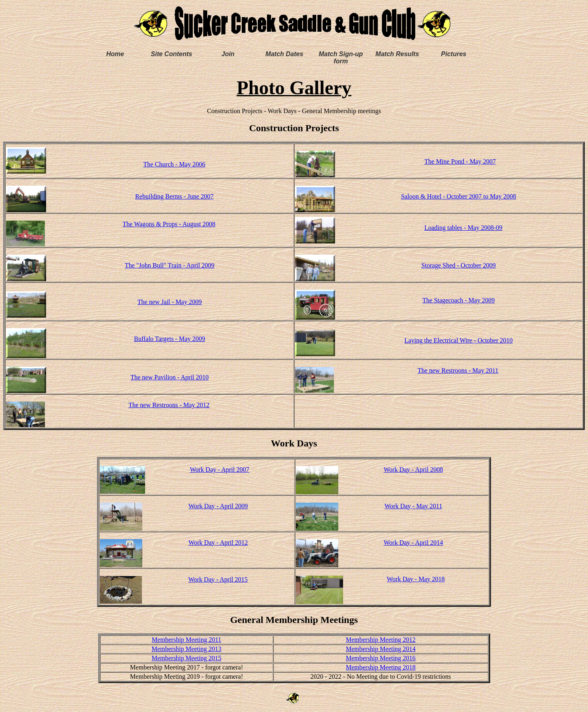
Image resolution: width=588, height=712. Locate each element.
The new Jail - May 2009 (170, 302)
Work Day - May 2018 (416, 579)
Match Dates (284, 54)
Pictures (454, 54)
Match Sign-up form (341, 58)
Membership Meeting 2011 (186, 640)
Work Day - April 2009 (218, 506)
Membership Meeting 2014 (381, 649)
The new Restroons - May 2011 (458, 370)
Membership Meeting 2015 (186, 658)
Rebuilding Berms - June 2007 (174, 196)
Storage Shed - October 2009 (459, 265)
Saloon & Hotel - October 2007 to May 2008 (458, 196)
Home (115, 54)
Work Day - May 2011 (413, 506)
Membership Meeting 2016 (381, 658)
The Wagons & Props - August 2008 (169, 224)
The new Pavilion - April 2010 (169, 377)
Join (228, 54)
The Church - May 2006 (175, 164)
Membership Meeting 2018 (381, 667)
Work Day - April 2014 (413, 543)
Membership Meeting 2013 (186, 649)
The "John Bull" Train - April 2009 (170, 265)
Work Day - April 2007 (220, 470)
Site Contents (171, 54)
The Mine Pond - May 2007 (460, 161)
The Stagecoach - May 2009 (459, 300)
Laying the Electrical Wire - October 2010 (459, 340)
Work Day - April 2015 (218, 579)
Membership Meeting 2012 (381, 640)
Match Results (397, 54)
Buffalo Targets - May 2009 (170, 339)
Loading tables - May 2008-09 (464, 228)
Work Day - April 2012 (218, 543)
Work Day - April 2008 (413, 470)
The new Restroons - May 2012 (169, 405)
